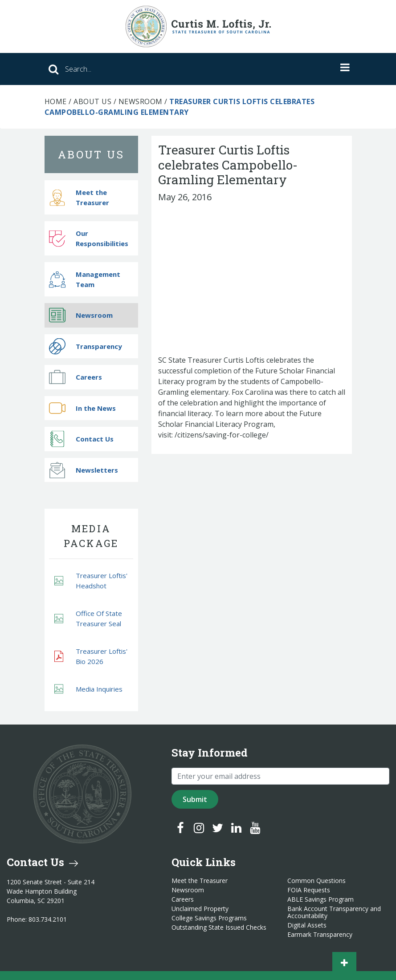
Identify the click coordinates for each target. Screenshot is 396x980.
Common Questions (316, 881)
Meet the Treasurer (79, 197)
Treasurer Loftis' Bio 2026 (91, 656)
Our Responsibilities (89, 238)
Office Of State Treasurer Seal (88, 618)
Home (56, 101)
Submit (195, 799)
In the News (82, 408)
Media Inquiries (88, 689)
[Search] (151, 69)
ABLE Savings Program (320, 899)
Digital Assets (307, 925)
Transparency (86, 346)
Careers (76, 377)
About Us (92, 101)
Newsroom (141, 101)
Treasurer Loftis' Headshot (91, 581)
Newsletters (84, 470)
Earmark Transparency (320, 935)
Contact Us (81, 439)
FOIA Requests (309, 890)
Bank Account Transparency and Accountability (334, 912)
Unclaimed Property (200, 909)
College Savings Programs (209, 918)
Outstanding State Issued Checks (219, 927)
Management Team (85, 279)
